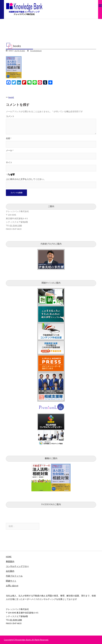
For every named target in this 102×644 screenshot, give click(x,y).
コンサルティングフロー (17, 566)
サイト (9, 162)
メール (10, 150)
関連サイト (11, 581)
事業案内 (10, 561)
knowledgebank (36, 51)
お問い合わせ (12, 586)
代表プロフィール (14, 576)
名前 (9, 138)
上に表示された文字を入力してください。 (26, 179)
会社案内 (10, 571)
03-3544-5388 (16, 225)
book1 (11, 97)
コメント (10, 116)
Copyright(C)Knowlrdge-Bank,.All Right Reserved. (26, 640)
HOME (9, 557)
